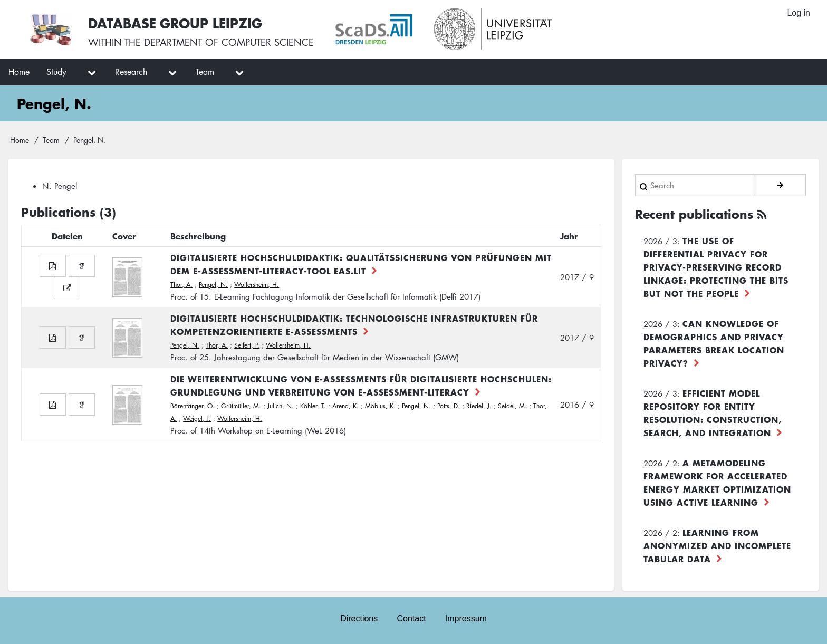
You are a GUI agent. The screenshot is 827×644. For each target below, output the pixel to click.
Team (51, 140)
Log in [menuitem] (799, 13)
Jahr (569, 236)
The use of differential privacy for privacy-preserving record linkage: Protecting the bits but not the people (716, 267)
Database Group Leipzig (175, 23)
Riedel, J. (479, 406)
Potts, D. (449, 406)
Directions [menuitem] (359, 618)
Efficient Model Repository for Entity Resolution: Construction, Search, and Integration (713, 413)
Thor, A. (181, 285)
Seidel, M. (512, 406)
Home (20, 140)
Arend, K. (345, 406)
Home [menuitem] (19, 72)
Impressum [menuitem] (466, 618)
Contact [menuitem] (411, 618)
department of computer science (229, 42)
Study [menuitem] (56, 72)
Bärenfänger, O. (193, 406)
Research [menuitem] (131, 72)
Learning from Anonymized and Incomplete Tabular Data (717, 545)
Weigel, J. (197, 419)
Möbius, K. (380, 406)
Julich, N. (281, 406)
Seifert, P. (247, 345)
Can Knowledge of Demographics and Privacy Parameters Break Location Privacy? (714, 343)
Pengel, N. (213, 285)
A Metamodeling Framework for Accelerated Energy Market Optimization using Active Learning (717, 482)
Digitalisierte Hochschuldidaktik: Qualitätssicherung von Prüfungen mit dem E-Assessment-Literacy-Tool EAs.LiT (361, 264)
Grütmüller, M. (241, 406)
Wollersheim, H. (257, 285)
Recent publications (694, 214)
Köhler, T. (313, 406)
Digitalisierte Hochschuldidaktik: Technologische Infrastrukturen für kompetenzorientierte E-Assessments (354, 325)
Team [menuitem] (205, 72)
